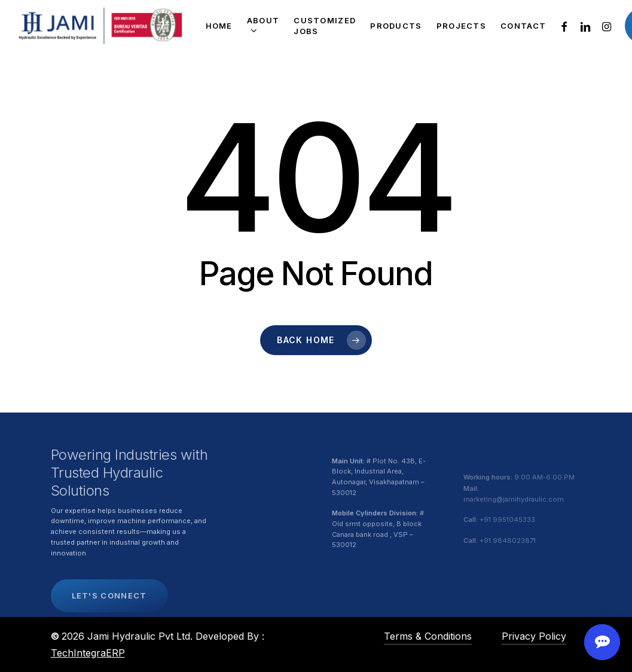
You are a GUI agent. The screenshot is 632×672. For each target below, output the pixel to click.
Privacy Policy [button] (534, 636)
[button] (109, 619)
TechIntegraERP (88, 653)
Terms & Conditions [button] (428, 636)
